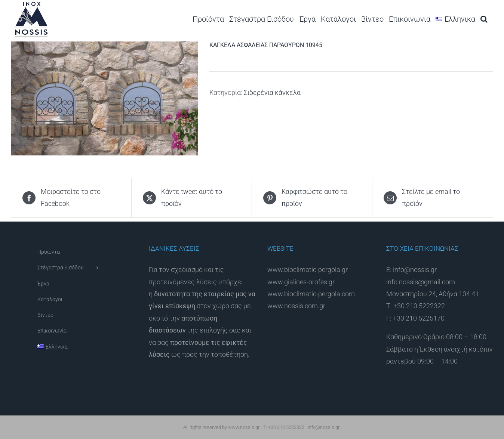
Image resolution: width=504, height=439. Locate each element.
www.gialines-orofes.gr (301, 282)
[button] (484, 19)
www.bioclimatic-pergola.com (311, 294)
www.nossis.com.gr (296, 306)
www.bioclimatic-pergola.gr (308, 270)
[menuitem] (455, 19)
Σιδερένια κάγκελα (272, 92)
